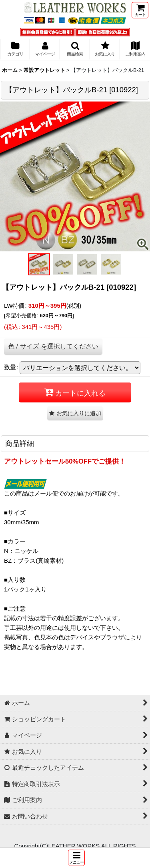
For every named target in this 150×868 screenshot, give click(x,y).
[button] (76, 858)
